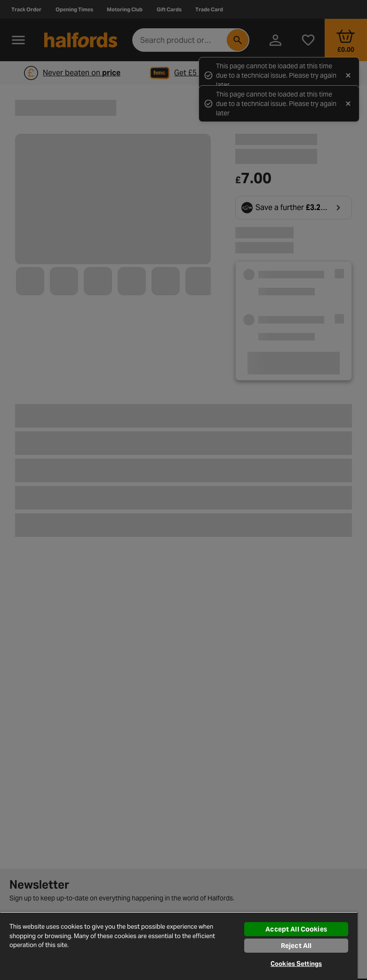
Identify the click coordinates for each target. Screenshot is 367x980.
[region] (179, 946)
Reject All (296, 946)
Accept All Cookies (296, 929)
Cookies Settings (296, 964)
